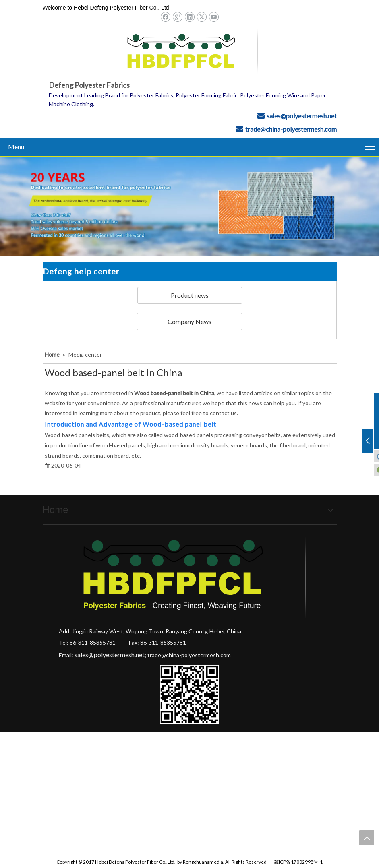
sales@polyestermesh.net (302, 116)
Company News (189, 321)
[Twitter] (202, 17)
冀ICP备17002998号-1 (298, 862)
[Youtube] (214, 17)
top (367, 838)
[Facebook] (165, 17)
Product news (190, 295)
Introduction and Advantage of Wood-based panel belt (130, 424)
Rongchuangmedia (203, 862)
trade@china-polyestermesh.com (291, 129)
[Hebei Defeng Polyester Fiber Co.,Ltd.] (189, 206)
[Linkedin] (189, 17)
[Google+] (177, 17)
